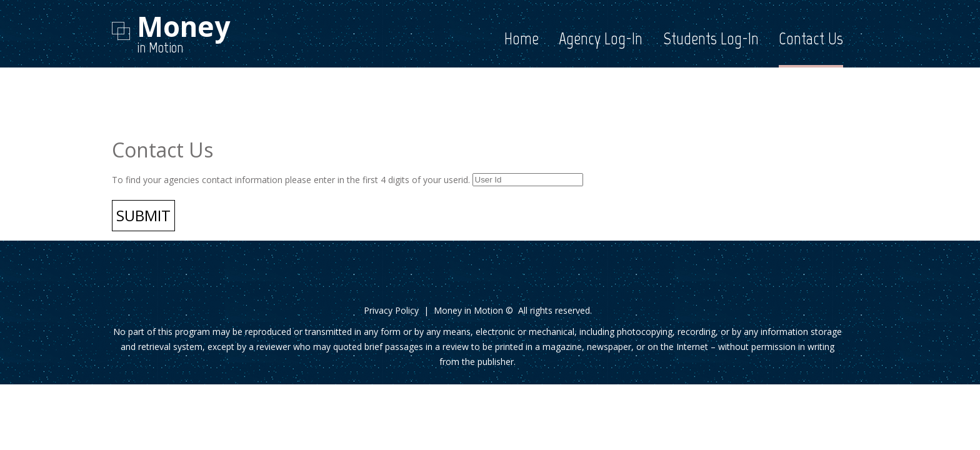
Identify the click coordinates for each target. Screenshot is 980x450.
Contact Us (811, 38)
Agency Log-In (601, 38)
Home (522, 38)
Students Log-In (711, 38)
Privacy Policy (391, 310)
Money (183, 26)
